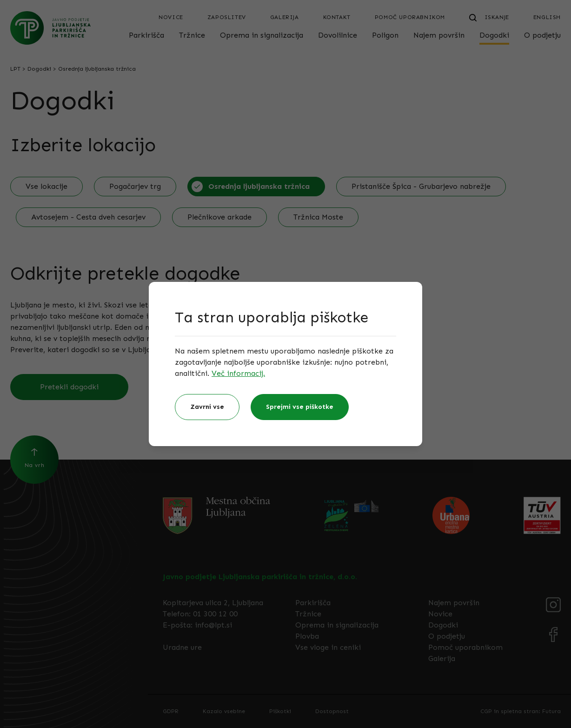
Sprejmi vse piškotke (300, 407)
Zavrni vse (207, 407)
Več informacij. (238, 373)
